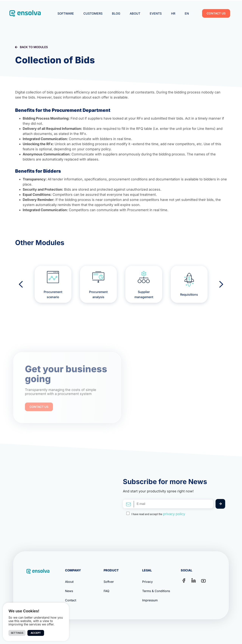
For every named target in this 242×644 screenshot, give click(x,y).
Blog (116, 13)
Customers (93, 13)
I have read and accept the (158, 514)
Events (156, 13)
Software (66, 13)
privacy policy (174, 514)
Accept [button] (36, 633)
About (135, 13)
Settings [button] (17, 633)
